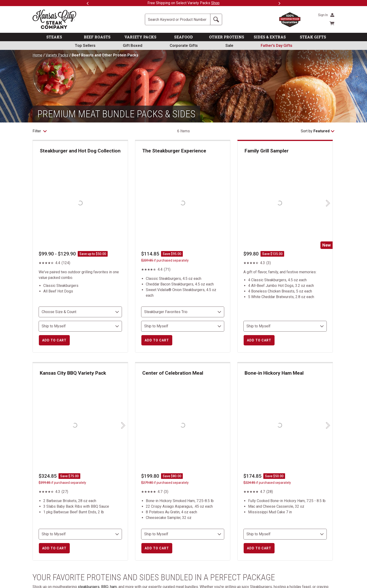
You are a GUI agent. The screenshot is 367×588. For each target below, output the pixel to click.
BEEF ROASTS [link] (97, 37)
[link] (277, 46)
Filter (40, 131)
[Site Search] (178, 20)
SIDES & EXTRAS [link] (270, 37)
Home (37, 55)
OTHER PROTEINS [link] (227, 37)
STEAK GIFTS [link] (313, 37)
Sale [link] (229, 45)
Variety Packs (57, 55)
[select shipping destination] (80, 326)
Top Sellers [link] (85, 45)
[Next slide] (327, 203)
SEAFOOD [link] (183, 37)
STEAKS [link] (54, 37)
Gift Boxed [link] (133, 45)
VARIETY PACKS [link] (140, 37)
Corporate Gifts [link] (184, 45)
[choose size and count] (80, 312)
